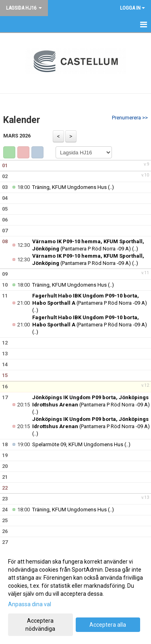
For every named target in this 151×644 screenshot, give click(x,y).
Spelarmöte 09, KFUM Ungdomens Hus (78, 444)
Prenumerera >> (130, 118)
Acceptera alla (108, 625)
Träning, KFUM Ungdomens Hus (69, 187)
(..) (111, 187)
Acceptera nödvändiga (40, 625)
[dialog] (75, 595)
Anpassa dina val (30, 604)
